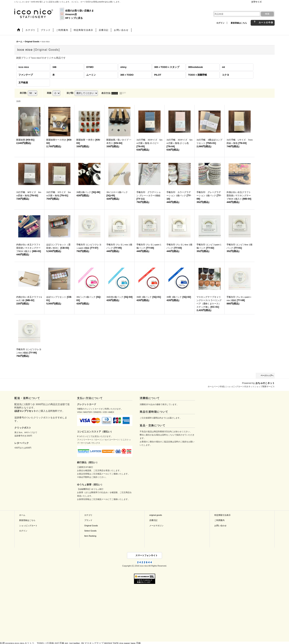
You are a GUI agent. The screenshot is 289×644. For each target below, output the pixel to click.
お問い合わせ (220, 526)
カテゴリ (88, 515)
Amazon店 (71, 14)
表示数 (23, 93)
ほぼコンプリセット (25, 411)
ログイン (220, 23)
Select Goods (90, 531)
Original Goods (91, 526)
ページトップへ (267, 375)
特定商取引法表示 (222, 515)
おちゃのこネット (265, 383)
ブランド (88, 520)
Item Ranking (90, 536)
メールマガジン (156, 526)
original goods (156, 515)
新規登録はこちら (239, 23)
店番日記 (153, 520)
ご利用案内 (219, 520)
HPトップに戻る (74, 18)
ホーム (22, 515)
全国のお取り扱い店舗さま (79, 11)
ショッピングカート (28, 526)
